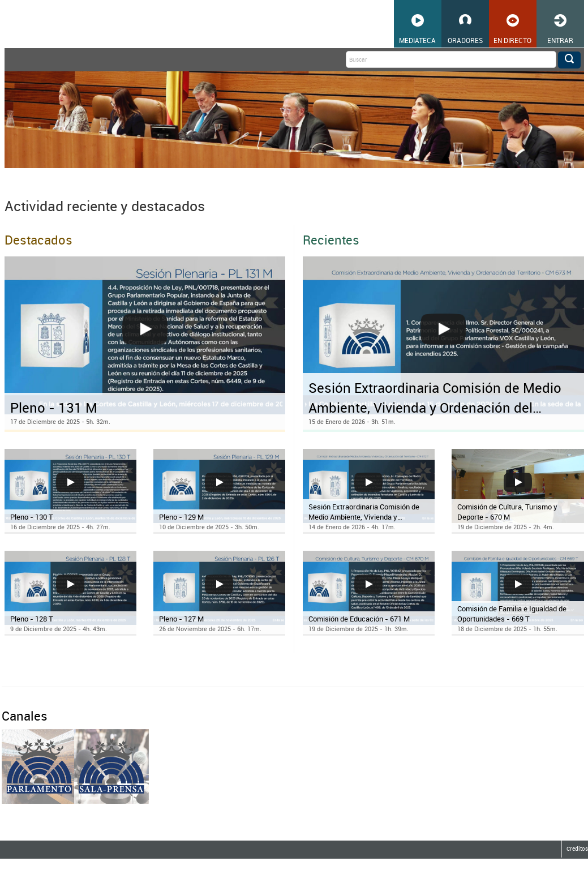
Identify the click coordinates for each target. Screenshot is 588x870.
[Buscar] (451, 59)
